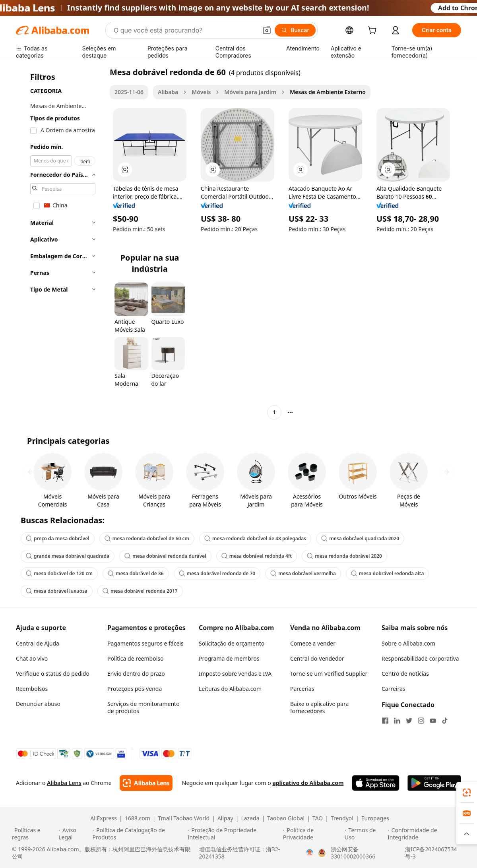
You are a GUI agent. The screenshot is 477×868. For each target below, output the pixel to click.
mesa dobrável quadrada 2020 (360, 538)
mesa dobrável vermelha (303, 573)
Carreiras (394, 689)
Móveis (201, 92)
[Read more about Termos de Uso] (365, 834)
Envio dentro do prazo (136, 674)
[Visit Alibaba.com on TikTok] (445, 721)
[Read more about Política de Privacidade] (313, 834)
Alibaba (168, 92)
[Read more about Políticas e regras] (34, 834)
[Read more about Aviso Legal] (74, 834)
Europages (375, 818)
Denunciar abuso (38, 704)
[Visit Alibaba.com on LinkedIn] (397, 721)
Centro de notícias (405, 674)
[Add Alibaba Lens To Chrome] (146, 783)
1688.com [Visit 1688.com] (138, 818)
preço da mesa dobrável (58, 538)
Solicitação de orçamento (232, 643)
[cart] (374, 31)
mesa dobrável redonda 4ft (257, 556)
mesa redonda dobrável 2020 (344, 556)
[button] (267, 30)
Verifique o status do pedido (53, 674)
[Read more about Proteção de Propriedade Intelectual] (234, 834)
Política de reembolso (135, 658)
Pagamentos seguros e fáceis (145, 643)
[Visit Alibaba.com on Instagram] (421, 721)
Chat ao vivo (32, 658)
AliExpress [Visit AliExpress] (104, 818)
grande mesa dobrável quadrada (68, 556)
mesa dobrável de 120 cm (59, 573)
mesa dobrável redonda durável (165, 556)
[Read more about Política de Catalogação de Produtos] (139, 834)
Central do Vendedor (317, 658)
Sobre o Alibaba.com (408, 643)
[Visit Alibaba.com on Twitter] (409, 721)
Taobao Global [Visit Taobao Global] (286, 818)
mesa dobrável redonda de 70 (217, 573)
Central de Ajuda (38, 643)
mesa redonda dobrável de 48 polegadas (255, 538)
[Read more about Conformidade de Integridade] (426, 834)
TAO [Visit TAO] (318, 818)
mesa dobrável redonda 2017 (140, 591)
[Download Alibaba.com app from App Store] (376, 783)
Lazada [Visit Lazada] (250, 818)
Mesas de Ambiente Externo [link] (328, 92)
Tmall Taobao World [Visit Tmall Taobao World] (184, 818)
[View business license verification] (310, 853)
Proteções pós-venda (135, 689)
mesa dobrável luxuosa (57, 591)
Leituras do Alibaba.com (230, 689)
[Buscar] (295, 30)
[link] (467, 793)
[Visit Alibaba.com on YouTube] (433, 721)
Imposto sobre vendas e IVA (235, 674)
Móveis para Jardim (250, 92)
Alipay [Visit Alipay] (225, 818)
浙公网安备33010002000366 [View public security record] (353, 853)
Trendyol (342, 818)
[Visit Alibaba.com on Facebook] (385, 721)
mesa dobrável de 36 (136, 573)
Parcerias (302, 689)
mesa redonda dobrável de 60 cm (147, 538)
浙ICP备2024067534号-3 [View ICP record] (431, 853)
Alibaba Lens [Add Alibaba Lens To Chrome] (64, 783)
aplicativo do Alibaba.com (308, 783)
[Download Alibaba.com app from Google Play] (434, 783)
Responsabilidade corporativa (420, 658)
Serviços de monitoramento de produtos (143, 707)
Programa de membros (229, 658)
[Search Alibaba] (185, 30)
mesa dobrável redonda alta (388, 573)
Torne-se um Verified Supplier (329, 674)
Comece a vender (313, 643)
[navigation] (60, 243)
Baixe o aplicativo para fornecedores (319, 707)
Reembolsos (32, 689)
